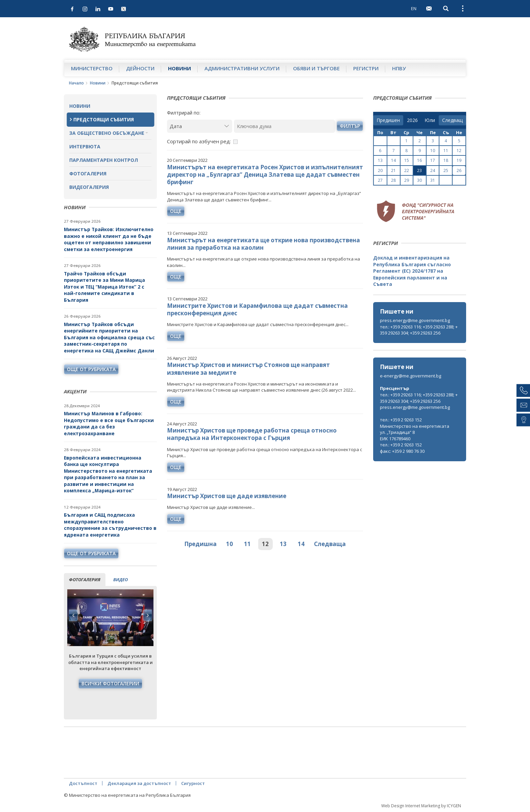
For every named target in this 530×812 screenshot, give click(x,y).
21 (393, 170)
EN (414, 8)
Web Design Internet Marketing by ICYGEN (421, 806)
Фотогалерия (88, 174)
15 (407, 160)
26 (459, 170)
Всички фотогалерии (110, 683)
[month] (430, 120)
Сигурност (193, 783)
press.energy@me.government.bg (415, 320)
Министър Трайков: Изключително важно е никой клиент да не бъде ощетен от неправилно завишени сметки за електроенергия (109, 239)
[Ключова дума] (284, 126)
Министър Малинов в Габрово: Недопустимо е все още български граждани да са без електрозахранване (109, 423)
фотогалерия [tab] (85, 580)
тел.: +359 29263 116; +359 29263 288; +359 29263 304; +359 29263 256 (419, 330)
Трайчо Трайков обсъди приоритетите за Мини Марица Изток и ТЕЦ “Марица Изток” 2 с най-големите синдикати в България (104, 287)
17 (433, 160)
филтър (350, 126)
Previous (73, 615)
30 (419, 180)
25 (446, 170)
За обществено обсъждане (107, 133)
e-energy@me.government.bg (411, 376)
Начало (76, 83)
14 (301, 544)
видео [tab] (121, 580)
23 (419, 170)
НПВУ (399, 68)
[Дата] (200, 126)
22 (407, 170)
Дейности (140, 68)
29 (407, 180)
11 (247, 544)
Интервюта (85, 146)
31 (433, 180)
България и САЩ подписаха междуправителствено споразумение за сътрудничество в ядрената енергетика (110, 525)
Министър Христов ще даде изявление (227, 496)
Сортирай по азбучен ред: (199, 141)
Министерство (92, 68)
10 (230, 544)
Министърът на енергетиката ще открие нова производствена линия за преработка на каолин (263, 244)
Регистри (366, 68)
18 (446, 160)
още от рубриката (91, 369)
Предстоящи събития (104, 119)
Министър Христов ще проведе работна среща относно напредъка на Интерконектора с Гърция (252, 434)
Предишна (200, 544)
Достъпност (83, 783)
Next (147, 615)
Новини (179, 68)
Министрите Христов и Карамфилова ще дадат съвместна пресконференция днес (257, 309)
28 (393, 180)
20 (380, 170)
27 (380, 180)
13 (283, 544)
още (176, 211)
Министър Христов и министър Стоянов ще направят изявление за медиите (248, 368)
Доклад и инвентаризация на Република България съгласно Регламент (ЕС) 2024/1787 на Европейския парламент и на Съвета (412, 271)
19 (459, 160)
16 (419, 160)
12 (265, 544)
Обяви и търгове (316, 68)
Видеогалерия (89, 187)
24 (433, 170)
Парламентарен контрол (104, 160)
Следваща (330, 544)
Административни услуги (242, 68)
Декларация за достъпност (139, 783)
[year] (412, 120)
